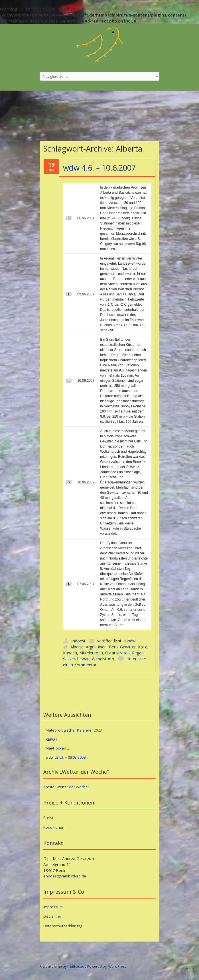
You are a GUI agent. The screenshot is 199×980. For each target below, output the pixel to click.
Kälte (143, 647)
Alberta (77, 647)
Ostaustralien (117, 653)
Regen (138, 653)
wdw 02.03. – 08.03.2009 (66, 757)
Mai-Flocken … (58, 748)
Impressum (53, 907)
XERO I (51, 739)
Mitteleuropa (91, 653)
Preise (49, 818)
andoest (78, 641)
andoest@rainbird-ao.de (65, 876)
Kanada (70, 653)
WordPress (117, 966)
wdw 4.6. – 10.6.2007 (99, 168)
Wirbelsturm (103, 659)
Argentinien (96, 647)
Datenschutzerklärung (63, 926)
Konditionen (54, 827)
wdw (131, 641)
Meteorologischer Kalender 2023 (74, 730)
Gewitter (128, 647)
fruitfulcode (77, 966)
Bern (113, 647)
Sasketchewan (76, 659)
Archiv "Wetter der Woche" (66, 787)
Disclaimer (52, 916)
